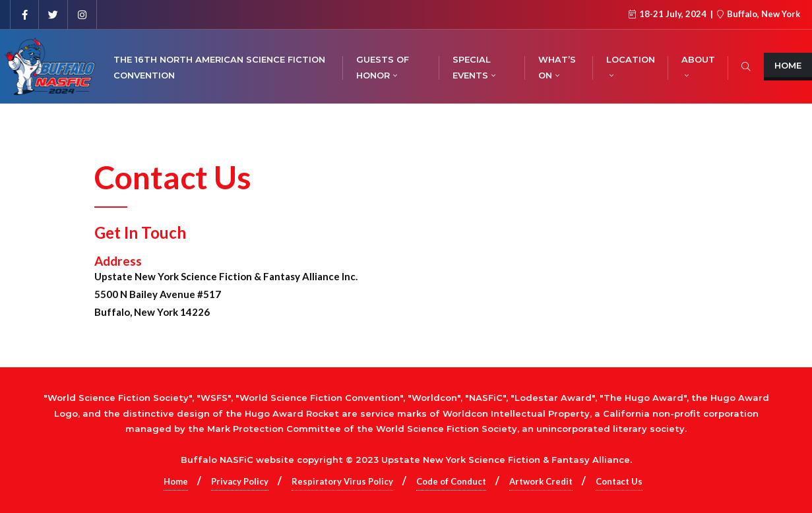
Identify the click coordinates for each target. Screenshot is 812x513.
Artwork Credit (541, 481)
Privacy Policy (240, 481)
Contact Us (619, 481)
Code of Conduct (451, 481)
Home (176, 481)
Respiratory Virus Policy (342, 481)
